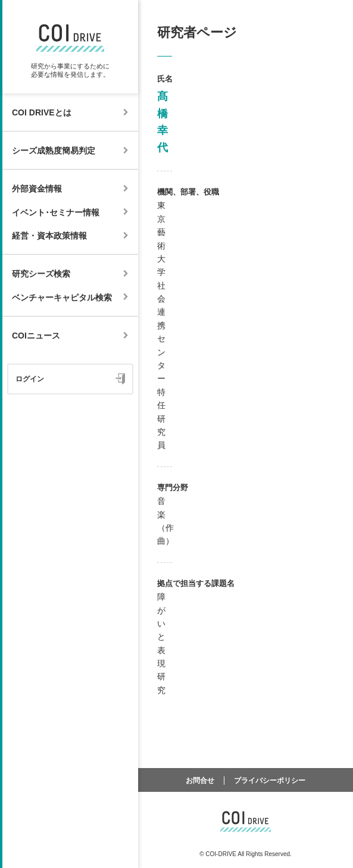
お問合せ (200, 781)
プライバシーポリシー (270, 781)
